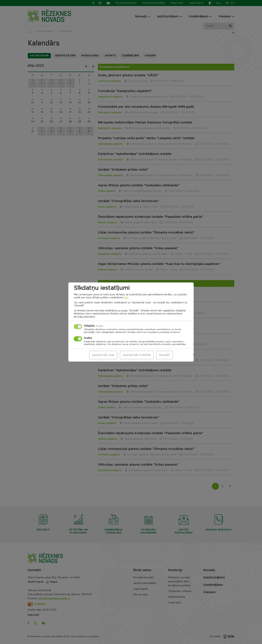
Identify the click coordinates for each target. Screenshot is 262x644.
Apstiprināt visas (103, 355)
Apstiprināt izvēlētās (137, 355)
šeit (126, 298)
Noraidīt (165, 355)
